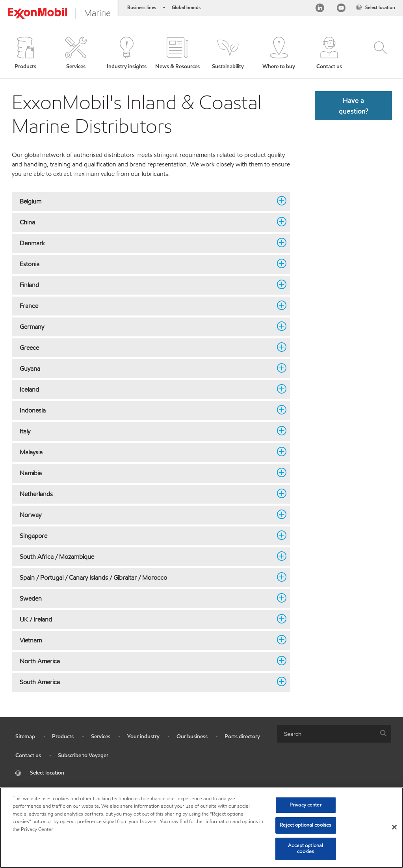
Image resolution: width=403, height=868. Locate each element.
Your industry (143, 736)
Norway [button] (146, 515)
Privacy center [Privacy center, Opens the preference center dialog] (306, 805)
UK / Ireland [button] (146, 619)
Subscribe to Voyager (83, 755)
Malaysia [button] (146, 452)
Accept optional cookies (305, 849)
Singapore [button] (146, 536)
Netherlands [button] (146, 494)
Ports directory (242, 736)
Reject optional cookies (305, 825)
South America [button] (146, 682)
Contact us (28, 755)
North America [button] (146, 661)
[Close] (394, 827)
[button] (25, 54)
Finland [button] (146, 285)
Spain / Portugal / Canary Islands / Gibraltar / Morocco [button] (146, 577)
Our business (192, 736)
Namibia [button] (146, 473)
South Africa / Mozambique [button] (146, 556)
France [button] (146, 306)
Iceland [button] (146, 389)
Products (63, 736)
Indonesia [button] (146, 410)
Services (101, 736)
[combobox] (334, 734)
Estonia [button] (146, 264)
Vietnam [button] (146, 640)
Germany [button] (146, 327)
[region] (201, 828)
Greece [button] (146, 347)
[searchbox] (326, 734)
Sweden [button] (146, 598)
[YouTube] (341, 9)
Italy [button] (146, 431)
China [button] (146, 222)
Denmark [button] (146, 243)
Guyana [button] (146, 368)
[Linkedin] (320, 9)
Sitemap (25, 736)
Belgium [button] (146, 201)
